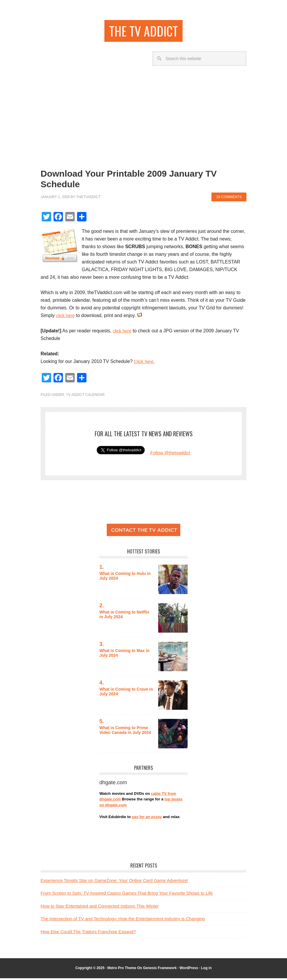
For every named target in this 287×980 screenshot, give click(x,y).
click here (66, 317)
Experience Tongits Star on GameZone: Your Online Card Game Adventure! (114, 882)
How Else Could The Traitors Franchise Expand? (88, 933)
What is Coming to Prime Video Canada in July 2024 (126, 732)
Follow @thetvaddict (170, 454)
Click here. (145, 363)
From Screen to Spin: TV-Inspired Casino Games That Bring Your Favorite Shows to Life (127, 895)
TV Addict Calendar (85, 397)
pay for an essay (147, 819)
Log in (206, 970)
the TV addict (144, 32)
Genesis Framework (160, 970)
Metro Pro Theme (122, 970)
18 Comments (229, 199)
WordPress (189, 970)
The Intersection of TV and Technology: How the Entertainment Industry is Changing (123, 920)
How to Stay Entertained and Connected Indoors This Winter (100, 908)
